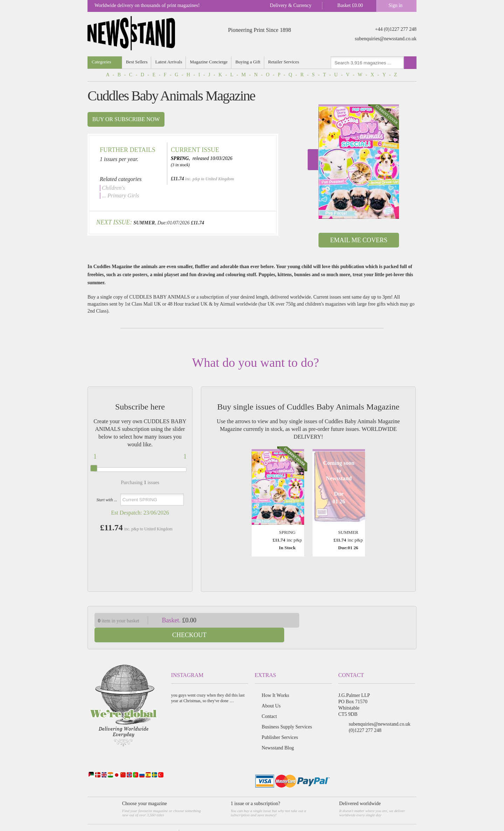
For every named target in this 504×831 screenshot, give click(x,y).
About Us (271, 691)
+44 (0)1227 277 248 (396, 29)
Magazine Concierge (210, 62)
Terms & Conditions (160, 819)
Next (313, 160)
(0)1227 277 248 (365, 716)
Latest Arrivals (169, 62)
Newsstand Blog (278, 733)
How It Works (276, 681)
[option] (359, 162)
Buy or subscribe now (126, 119)
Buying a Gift (249, 62)
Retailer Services (285, 62)
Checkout (363, 620)
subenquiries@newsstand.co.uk (386, 39)
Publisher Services (280, 723)
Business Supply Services (287, 712)
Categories (101, 62)
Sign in (395, 5)
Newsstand (129, 819)
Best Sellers (137, 62)
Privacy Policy (193, 819)
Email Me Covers (359, 240)
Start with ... (107, 500)
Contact (269, 702)
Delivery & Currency (291, 5)
